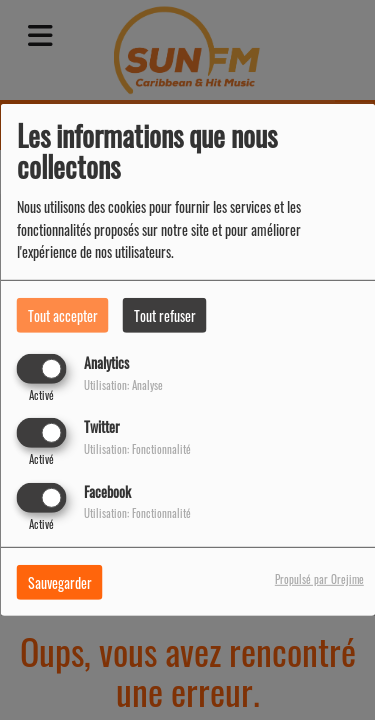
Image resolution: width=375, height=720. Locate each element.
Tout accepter (63, 315)
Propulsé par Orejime (319, 578)
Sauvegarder (60, 581)
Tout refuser (165, 315)
